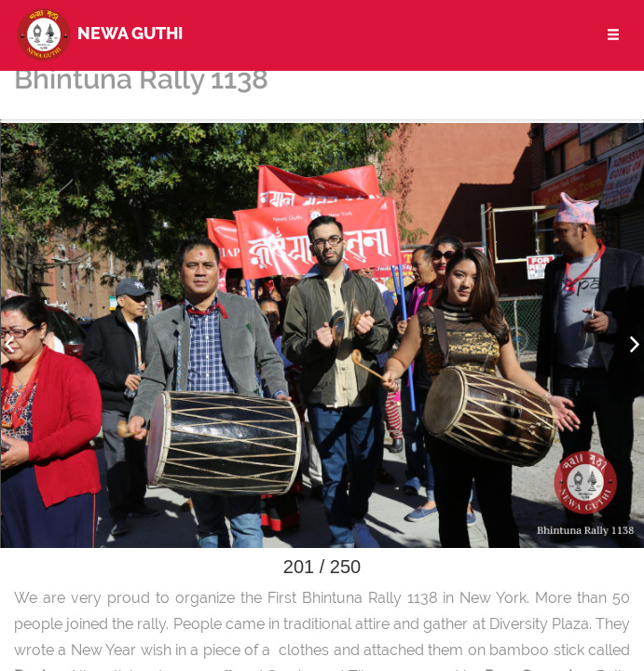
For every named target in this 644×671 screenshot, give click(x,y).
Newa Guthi (98, 33)
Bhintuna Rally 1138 (141, 79)
